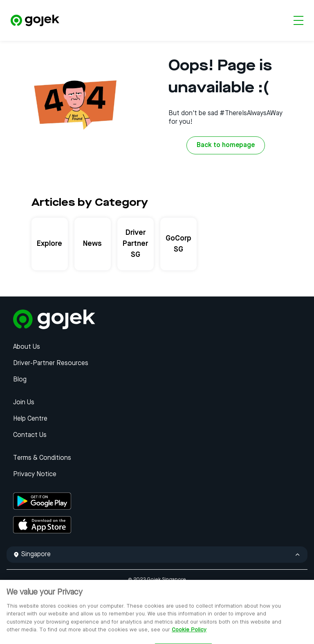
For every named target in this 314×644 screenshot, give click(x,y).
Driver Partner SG (135, 244)
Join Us (24, 403)
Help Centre (30, 419)
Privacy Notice (35, 475)
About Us (27, 347)
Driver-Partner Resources (51, 363)
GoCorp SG (178, 244)
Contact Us (30, 435)
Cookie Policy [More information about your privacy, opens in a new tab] (189, 634)
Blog (20, 380)
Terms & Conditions (42, 458)
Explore (49, 244)
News (92, 244)
